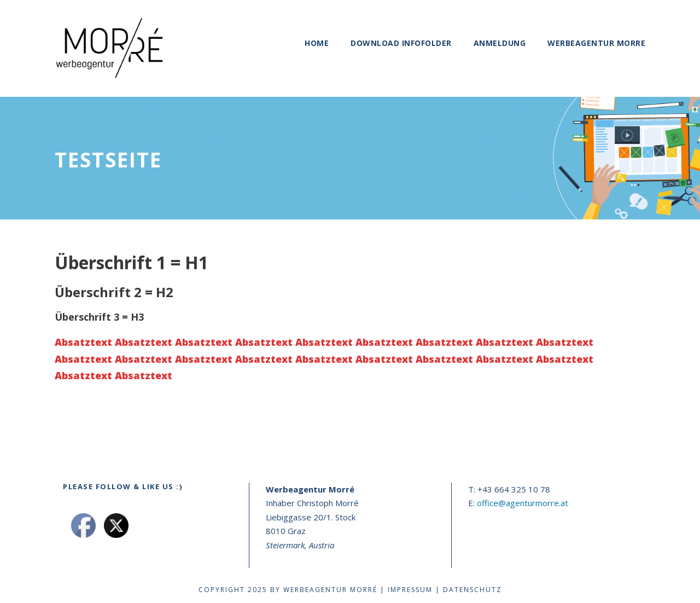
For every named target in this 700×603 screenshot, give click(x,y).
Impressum (410, 590)
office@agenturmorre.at (523, 503)
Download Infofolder (401, 43)
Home (317, 43)
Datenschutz (472, 590)
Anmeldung (500, 43)
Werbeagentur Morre (596, 43)
